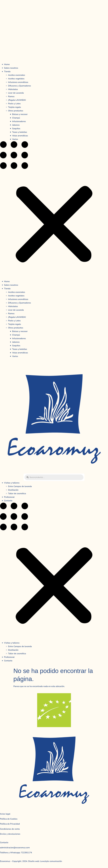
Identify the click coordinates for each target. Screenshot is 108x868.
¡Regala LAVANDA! (17, 100)
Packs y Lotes (14, 104)
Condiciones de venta (10, 829)
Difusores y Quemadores (19, 86)
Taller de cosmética (17, 494)
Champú (16, 118)
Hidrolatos (13, 89)
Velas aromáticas (20, 136)
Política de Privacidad (10, 824)
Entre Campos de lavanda (20, 486)
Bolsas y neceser (20, 114)
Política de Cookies (9, 819)
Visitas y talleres (12, 483)
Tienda (7, 72)
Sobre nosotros (11, 68)
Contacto (8, 501)
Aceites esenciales (17, 75)
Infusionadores (19, 121)
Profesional (9, 497)
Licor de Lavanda (16, 93)
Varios (15, 139)
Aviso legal (5, 814)
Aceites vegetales (16, 79)
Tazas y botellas (20, 132)
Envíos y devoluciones (10, 834)
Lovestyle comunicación (51, 861)
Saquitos (16, 129)
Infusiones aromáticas (18, 82)
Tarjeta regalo (15, 107)
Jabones (16, 125)
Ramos (11, 96)
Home (7, 64)
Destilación (13, 490)
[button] (54, 210)
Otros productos (16, 111)
